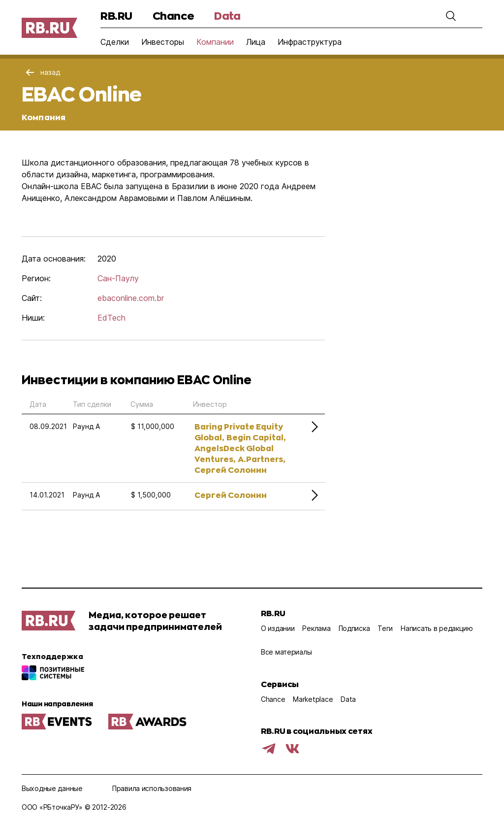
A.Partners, (261, 459)
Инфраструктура (310, 42)
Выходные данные (52, 788)
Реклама (316, 628)
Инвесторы (163, 42)
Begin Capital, (256, 437)
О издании (278, 628)
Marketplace (313, 699)
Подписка (354, 628)
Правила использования (152, 788)
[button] (451, 16)
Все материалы (286, 652)
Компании (215, 42)
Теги (385, 628)
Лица (256, 42)
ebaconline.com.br (131, 298)
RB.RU (116, 16)
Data (227, 16)
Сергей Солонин (231, 470)
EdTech (111, 318)
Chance (173, 16)
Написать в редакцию (437, 628)
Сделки (115, 42)
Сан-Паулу (118, 278)
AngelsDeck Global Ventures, (234, 453)
